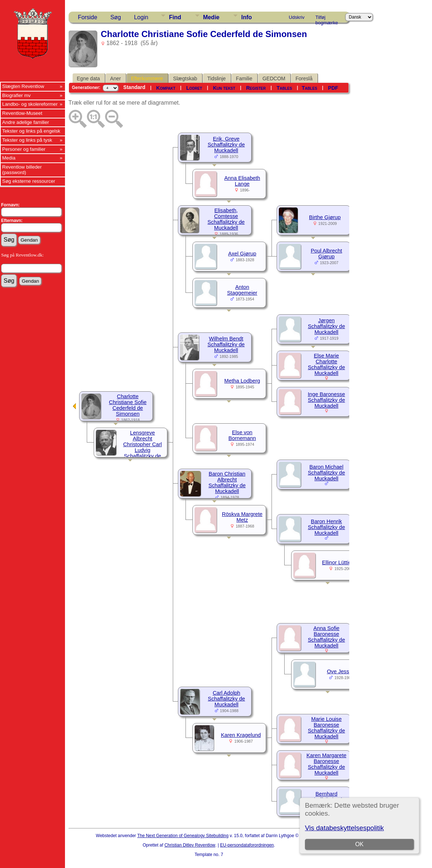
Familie (244, 78)
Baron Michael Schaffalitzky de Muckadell (326, 473)
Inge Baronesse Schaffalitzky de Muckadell (327, 400)
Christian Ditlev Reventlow (190, 845)
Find (175, 17)
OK (360, 844)
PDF (333, 88)
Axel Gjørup (242, 254)
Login (141, 17)
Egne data (89, 78)
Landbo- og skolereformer (30, 104)
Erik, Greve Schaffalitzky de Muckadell (226, 145)
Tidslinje (217, 78)
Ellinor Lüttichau (341, 562)
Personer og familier (24, 149)
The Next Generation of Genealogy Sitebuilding (183, 836)
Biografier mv (17, 95)
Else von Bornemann (242, 435)
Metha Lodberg (242, 381)
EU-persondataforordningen (247, 845)
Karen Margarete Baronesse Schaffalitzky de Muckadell (326, 764)
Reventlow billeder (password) (22, 170)
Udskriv (296, 17)
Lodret (194, 88)
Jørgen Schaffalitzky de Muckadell (326, 326)
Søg (116, 17)
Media (9, 158)
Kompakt (166, 88)
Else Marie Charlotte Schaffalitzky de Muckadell (326, 364)
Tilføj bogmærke (327, 19)
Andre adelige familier (26, 122)
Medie (211, 17)
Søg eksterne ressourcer (29, 181)
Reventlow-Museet (22, 113)
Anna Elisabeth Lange (242, 181)
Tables (284, 88)
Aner (115, 78)
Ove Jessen (341, 671)
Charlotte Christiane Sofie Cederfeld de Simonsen (128, 405)
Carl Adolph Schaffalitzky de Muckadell (227, 699)
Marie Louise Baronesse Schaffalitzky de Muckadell (326, 728)
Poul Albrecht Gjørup (326, 254)
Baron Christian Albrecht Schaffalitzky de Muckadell (227, 483)
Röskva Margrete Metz (242, 517)
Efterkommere (147, 78)
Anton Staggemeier (242, 290)
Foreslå (304, 78)
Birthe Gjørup (325, 217)
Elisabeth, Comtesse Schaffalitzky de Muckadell (226, 219)
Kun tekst (224, 88)
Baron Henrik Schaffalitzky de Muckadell (326, 527)
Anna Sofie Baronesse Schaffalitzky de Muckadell (326, 637)
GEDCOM (274, 78)
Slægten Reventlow (23, 86)
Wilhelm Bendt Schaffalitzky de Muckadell (226, 344)
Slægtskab (185, 78)
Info (246, 17)
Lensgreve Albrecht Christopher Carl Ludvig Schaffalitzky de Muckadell (142, 447)
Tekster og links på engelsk (31, 131)
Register (256, 88)
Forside (88, 17)
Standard (135, 87)
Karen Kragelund (241, 735)
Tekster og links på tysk (27, 140)
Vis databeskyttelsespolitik (344, 828)
